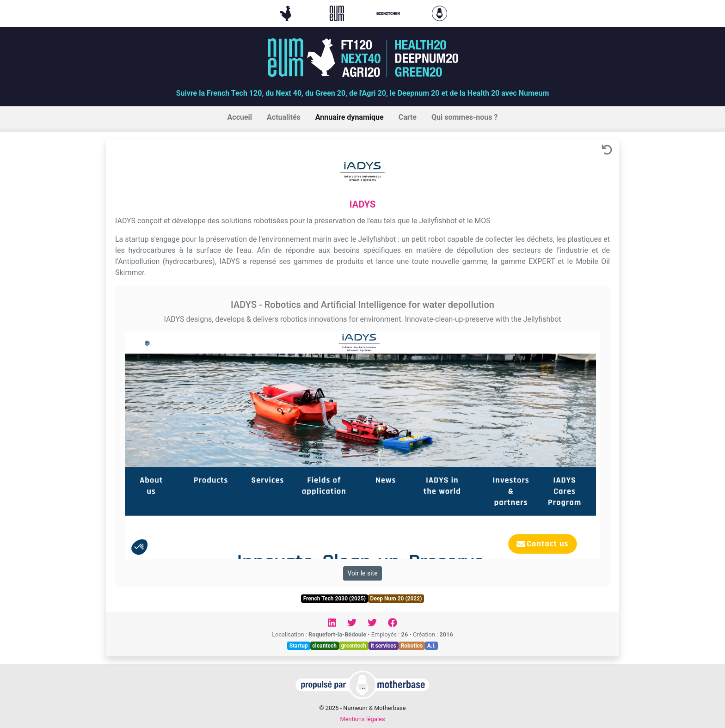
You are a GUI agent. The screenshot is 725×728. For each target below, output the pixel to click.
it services (383, 646)
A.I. (432, 646)
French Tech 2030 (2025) (335, 599)
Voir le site (362, 573)
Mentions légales (362, 719)
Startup (299, 646)
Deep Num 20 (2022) (396, 599)
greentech (354, 646)
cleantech (324, 646)
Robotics (412, 646)
